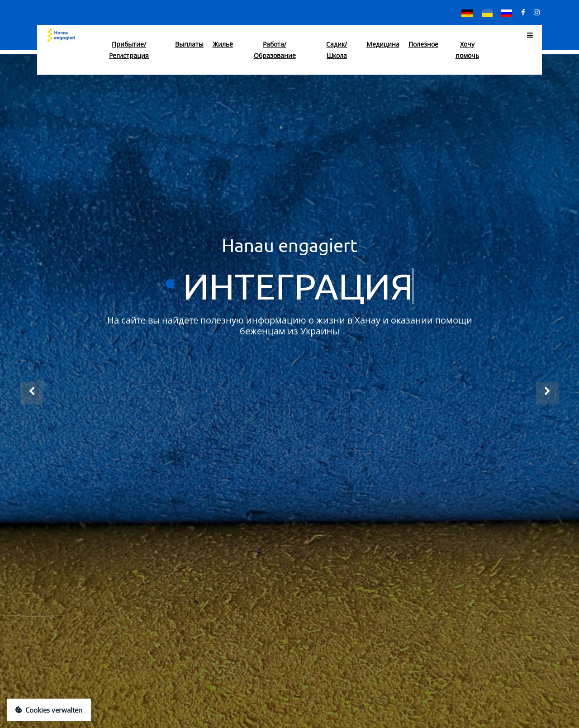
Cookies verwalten (49, 710)
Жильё (223, 44)
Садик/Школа (337, 50)
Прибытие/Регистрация (129, 50)
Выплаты (189, 44)
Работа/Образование (275, 50)
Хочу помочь (467, 50)
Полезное (423, 44)
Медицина (383, 44)
